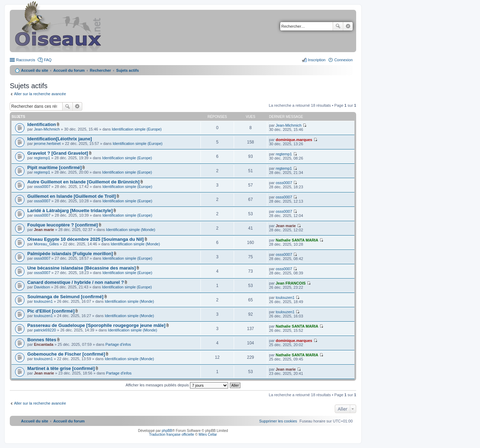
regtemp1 (42, 158)
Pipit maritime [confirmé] (54, 167)
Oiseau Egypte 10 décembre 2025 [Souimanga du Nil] (86, 239)
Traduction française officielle (172, 435)
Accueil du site (35, 70)
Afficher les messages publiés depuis (177, 385)
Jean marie (44, 230)
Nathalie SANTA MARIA (297, 240)
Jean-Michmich (47, 129)
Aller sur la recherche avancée (40, 94)
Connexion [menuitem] (343, 60)
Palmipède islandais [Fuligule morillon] (70, 254)
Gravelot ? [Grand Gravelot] (58, 153)
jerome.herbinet (47, 143)
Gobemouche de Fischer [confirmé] (66, 354)
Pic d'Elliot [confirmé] (51, 311)
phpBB (167, 431)
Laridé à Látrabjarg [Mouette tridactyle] (70, 211)
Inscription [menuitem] (317, 60)
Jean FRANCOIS (291, 283)
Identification (42, 124)
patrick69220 (45, 330)
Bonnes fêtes (42, 340)
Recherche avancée (348, 26)
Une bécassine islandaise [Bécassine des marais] (82, 268)
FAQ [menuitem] (48, 60)
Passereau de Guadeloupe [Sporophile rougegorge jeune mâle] (96, 325)
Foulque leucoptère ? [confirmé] (63, 225)
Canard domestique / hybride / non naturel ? (76, 282)
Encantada (44, 344)
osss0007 (42, 187)
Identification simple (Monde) (131, 230)
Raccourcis (26, 60)
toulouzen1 (43, 301)
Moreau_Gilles (46, 244)
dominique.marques (294, 140)
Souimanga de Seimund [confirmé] (65, 297)
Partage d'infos (118, 344)
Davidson (42, 287)
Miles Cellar (208, 435)
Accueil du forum (69, 70)
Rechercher (338, 26)
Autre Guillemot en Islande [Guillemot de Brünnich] (83, 182)
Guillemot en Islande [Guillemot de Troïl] (72, 196)
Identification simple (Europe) (137, 129)
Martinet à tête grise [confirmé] (61, 368)
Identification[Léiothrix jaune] (60, 139)
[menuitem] (278, 421)
